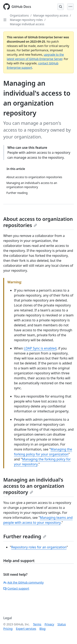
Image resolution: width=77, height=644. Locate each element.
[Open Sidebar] (5, 20)
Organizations (19, 15)
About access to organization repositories (38, 222)
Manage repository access (51, 15)
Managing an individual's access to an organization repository (34, 486)
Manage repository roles (26, 20)
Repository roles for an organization (39, 547)
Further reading (25, 536)
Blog (43, 629)
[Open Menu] (70, 7)
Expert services (26, 629)
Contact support (16, 588)
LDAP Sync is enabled (40, 348)
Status (62, 624)
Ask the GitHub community (24, 582)
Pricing (8, 629)
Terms (37, 624)
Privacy (49, 624)
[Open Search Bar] (61, 7)
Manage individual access (27, 24)
